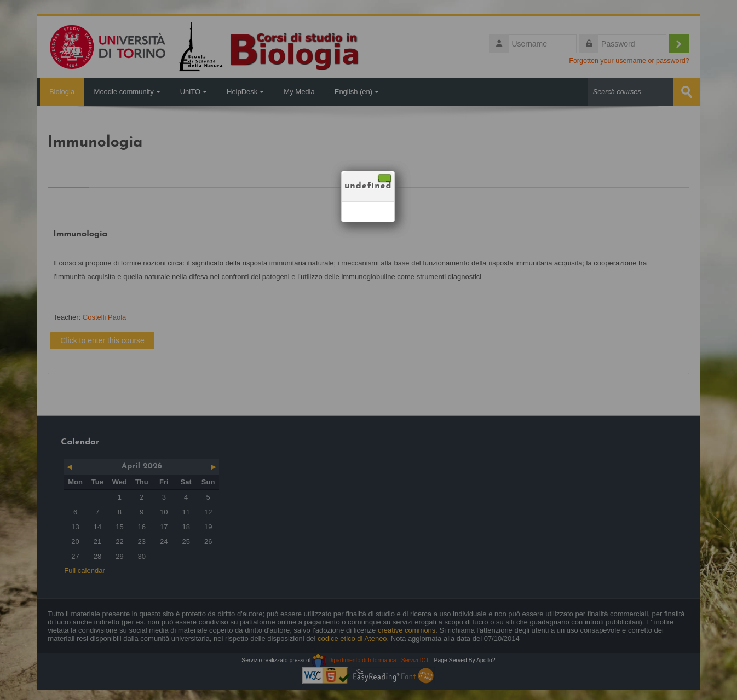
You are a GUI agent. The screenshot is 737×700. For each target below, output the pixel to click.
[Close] (385, 178)
